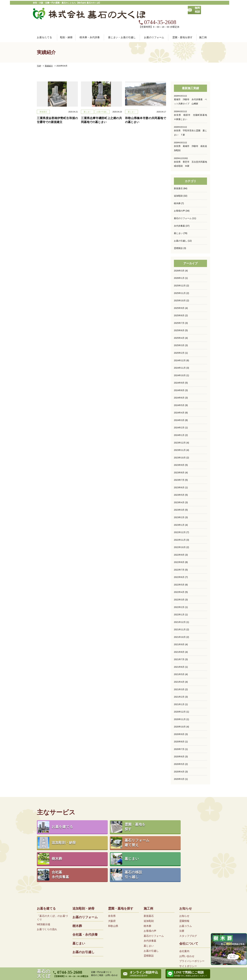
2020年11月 (180, 703)
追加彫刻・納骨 (83, 867)
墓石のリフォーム (183, 205)
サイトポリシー (188, 924)
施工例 (148, 867)
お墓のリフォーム (154, 25)
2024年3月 (179, 406)
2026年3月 (179, 257)
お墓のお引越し (83, 910)
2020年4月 (179, 755)
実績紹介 (48, 53)
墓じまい (178, 220)
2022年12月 (180, 517)
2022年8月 (179, 547)
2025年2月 (179, 339)
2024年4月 (179, 398)
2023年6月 (179, 473)
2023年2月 (179, 502)
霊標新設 (178, 235)
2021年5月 (179, 658)
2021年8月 (179, 636)
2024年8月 (179, 376)
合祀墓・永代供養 (85, 893)
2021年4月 (179, 666)
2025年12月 (180, 272)
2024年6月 (179, 384)
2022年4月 (179, 577)
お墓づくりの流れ (47, 888)
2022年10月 (180, 532)
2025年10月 (180, 287)
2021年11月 (180, 614)
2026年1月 (179, 265)
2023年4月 (179, 487)
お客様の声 (179, 198)
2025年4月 (179, 324)
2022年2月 (179, 592)
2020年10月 (180, 710)
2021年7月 (179, 643)
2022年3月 (179, 584)
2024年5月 (179, 391)
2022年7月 (179, 554)
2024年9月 (179, 369)
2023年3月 (179, 495)
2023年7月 (179, 465)
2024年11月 (180, 354)
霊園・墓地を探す (121, 867)
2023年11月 (180, 435)
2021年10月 (180, 621)
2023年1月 (179, 510)
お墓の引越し (181, 227)
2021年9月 (179, 629)
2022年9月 (179, 540)
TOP (39, 53)
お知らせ (186, 867)
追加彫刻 (178, 183)
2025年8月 (179, 302)
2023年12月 (180, 428)
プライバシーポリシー (192, 919)
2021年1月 (179, 688)
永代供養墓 (179, 212)
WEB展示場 (43, 883)
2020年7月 (179, 733)
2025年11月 (180, 279)
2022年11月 (180, 525)
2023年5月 (179, 480)
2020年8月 (179, 725)
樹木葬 (177, 190)
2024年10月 (180, 361)
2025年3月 (179, 331)
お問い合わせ (187, 914)
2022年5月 (179, 569)
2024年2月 (179, 413)
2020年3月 (179, 762)
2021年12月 (180, 606)
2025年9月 (179, 294)
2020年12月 (180, 696)
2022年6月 (179, 562)
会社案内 (184, 909)
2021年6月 (179, 651)
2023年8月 (179, 458)
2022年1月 (179, 599)
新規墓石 (178, 175)
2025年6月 (179, 317)
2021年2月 (179, 681)
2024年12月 (180, 346)
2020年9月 (179, 718)
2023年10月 (180, 443)
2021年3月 (179, 673)
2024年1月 (179, 421)
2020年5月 (179, 748)
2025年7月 (179, 309)
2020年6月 (179, 740)
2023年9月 (179, 450)
